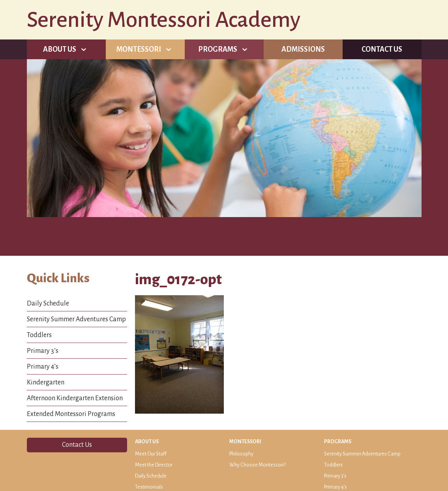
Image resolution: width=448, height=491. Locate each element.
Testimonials (149, 487)
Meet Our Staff (151, 454)
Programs (218, 49)
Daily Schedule (48, 304)
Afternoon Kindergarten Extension (75, 398)
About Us (60, 49)
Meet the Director (154, 465)
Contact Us (382, 49)
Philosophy (241, 454)
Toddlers (39, 335)
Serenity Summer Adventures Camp (76, 319)
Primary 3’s (43, 351)
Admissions (303, 49)
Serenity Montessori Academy (164, 20)
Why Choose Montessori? (258, 465)
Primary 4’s (43, 367)
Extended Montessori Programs (71, 414)
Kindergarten (46, 382)
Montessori (139, 49)
